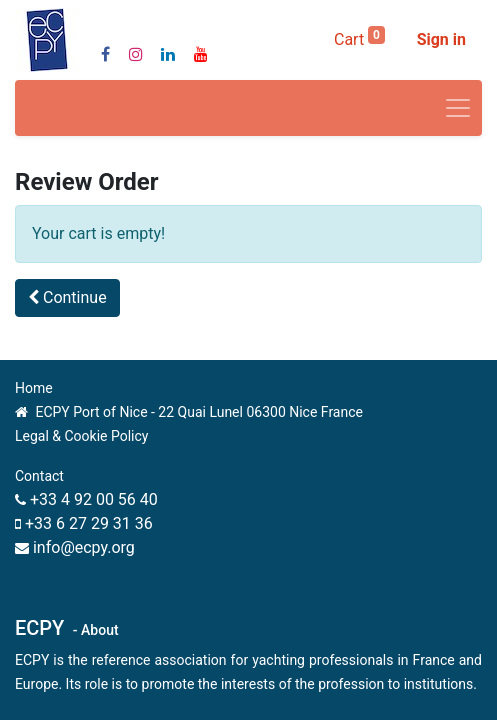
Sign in (441, 39)
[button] (67, 298)
